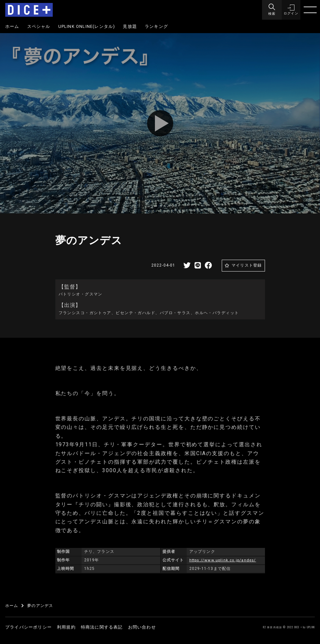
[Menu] (271, 10)
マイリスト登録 (247, 265)
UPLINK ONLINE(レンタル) (87, 26)
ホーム (12, 26)
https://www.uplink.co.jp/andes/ (224, 560)
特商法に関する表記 (102, 627)
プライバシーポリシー (28, 627)
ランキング (156, 26)
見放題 (130, 26)
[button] (291, 10)
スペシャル (39, 26)
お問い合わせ (142, 627)
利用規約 (66, 627)
